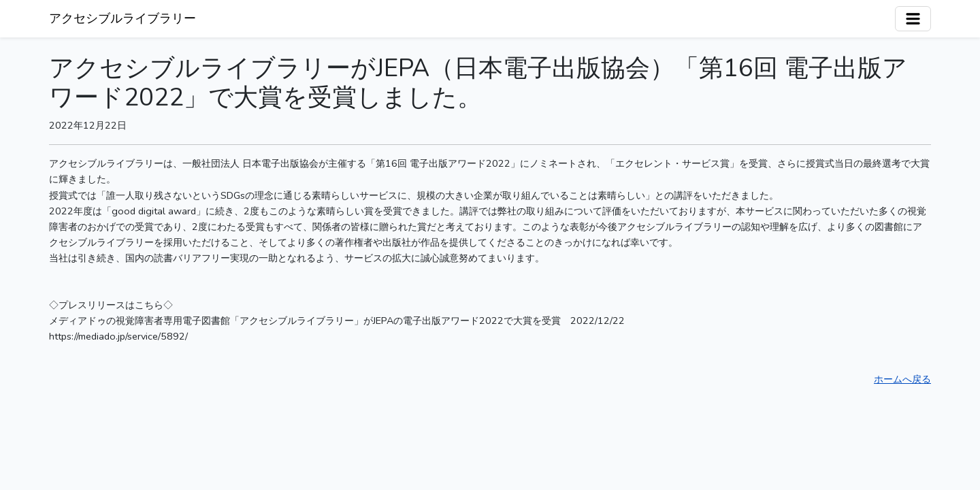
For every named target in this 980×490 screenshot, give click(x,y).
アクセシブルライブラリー (122, 18)
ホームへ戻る (902, 379)
